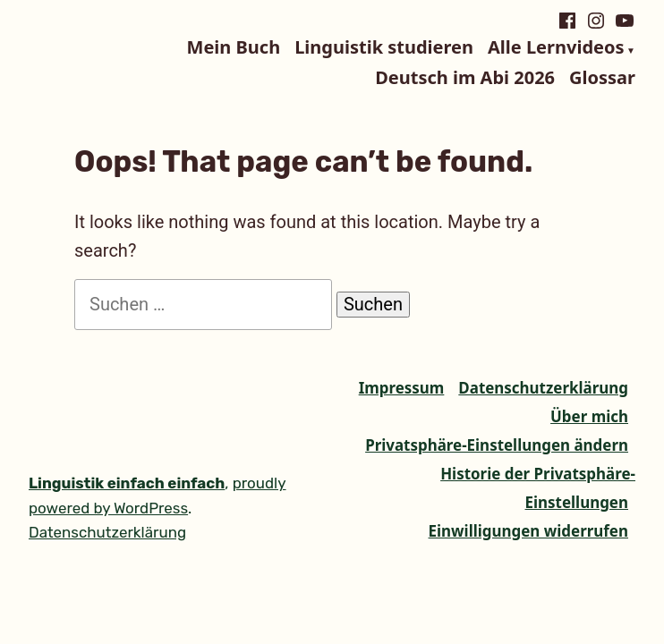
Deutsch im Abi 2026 (465, 77)
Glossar (602, 77)
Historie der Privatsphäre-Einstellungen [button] (538, 488)
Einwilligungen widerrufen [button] (528, 531)
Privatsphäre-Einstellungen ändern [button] (497, 445)
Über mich (589, 416)
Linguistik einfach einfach (127, 483)
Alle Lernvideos (556, 48)
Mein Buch (234, 48)
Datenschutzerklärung (543, 388)
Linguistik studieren (384, 48)
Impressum (402, 388)
